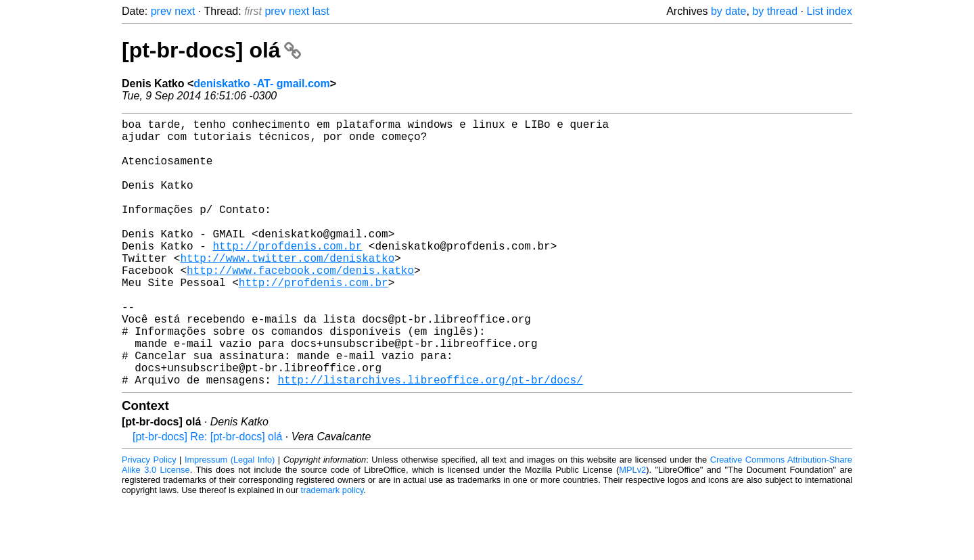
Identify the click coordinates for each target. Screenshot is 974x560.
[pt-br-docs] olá (211, 50)
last (321, 11)
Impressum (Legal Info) (230, 519)
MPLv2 (632, 529)
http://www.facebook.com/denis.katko (300, 305)
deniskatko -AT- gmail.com (262, 84)
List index (829, 11)
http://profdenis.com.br (287, 275)
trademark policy (332, 550)
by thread (775, 11)
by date (728, 11)
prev (161, 11)
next (185, 11)
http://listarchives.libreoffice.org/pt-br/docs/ (430, 439)
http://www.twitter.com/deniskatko (287, 290)
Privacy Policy (149, 519)
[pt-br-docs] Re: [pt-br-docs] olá (207, 496)
